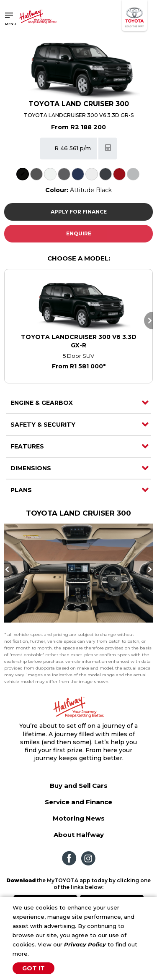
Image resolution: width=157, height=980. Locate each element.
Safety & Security (43, 425)
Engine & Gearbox (42, 403)
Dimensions (31, 468)
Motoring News (79, 818)
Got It (33, 968)
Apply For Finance (79, 212)
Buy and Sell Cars (79, 786)
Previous (9, 569)
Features (27, 446)
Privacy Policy (85, 944)
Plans (21, 490)
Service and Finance (78, 802)
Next (148, 321)
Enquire (79, 233)
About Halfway (79, 835)
